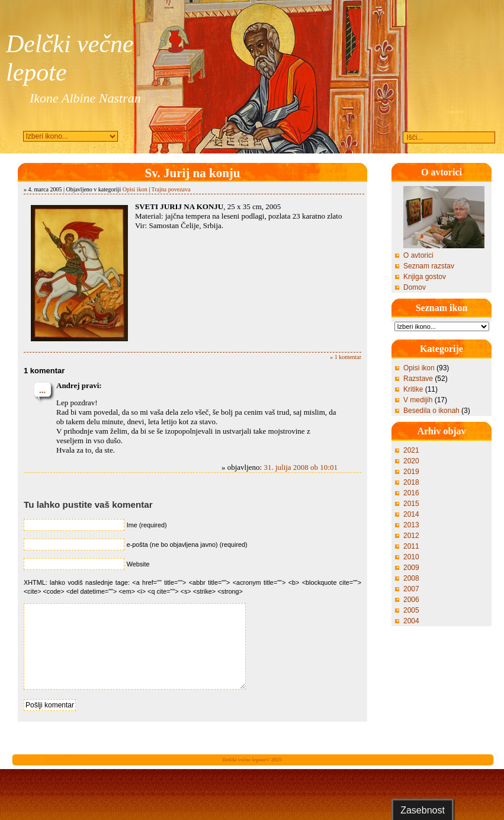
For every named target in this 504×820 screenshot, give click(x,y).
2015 (411, 504)
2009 (411, 568)
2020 (411, 461)
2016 (411, 493)
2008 (411, 578)
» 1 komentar (346, 357)
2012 (411, 536)
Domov (415, 287)
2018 (411, 482)
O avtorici (418, 255)
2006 (411, 600)
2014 (411, 514)
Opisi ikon (135, 189)
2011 (411, 546)
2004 (411, 621)
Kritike (413, 389)
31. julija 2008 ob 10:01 (301, 467)
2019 (411, 472)
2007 (411, 589)
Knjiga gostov (425, 277)
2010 (411, 557)
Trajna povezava (171, 189)
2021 (411, 450)
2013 (411, 525)
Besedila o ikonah (431, 411)
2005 (411, 610)
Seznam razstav (429, 266)
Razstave (418, 379)
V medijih (418, 400)
